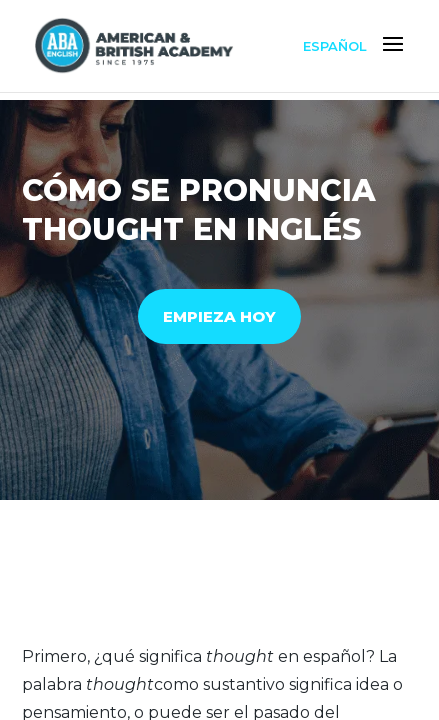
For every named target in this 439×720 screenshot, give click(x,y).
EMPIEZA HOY (219, 316)
